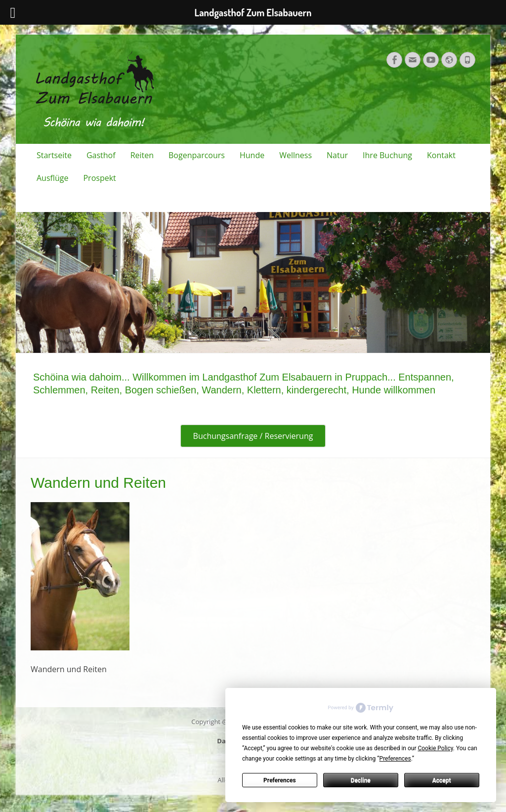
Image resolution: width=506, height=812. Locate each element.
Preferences (280, 780)
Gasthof (101, 155)
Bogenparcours (197, 155)
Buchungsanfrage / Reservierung (253, 436)
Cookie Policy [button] (435, 748)
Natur (337, 155)
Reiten (142, 155)
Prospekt (99, 178)
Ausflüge (52, 178)
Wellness (295, 155)
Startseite (54, 155)
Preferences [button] (395, 759)
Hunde (252, 155)
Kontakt (441, 155)
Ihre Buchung (387, 155)
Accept (442, 780)
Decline (361, 780)
